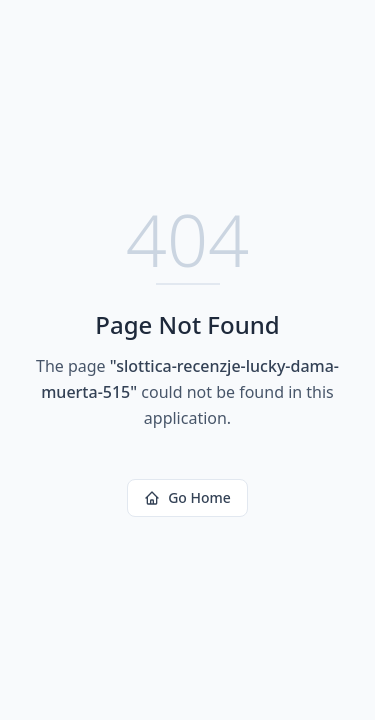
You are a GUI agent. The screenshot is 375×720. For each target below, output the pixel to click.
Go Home (187, 497)
